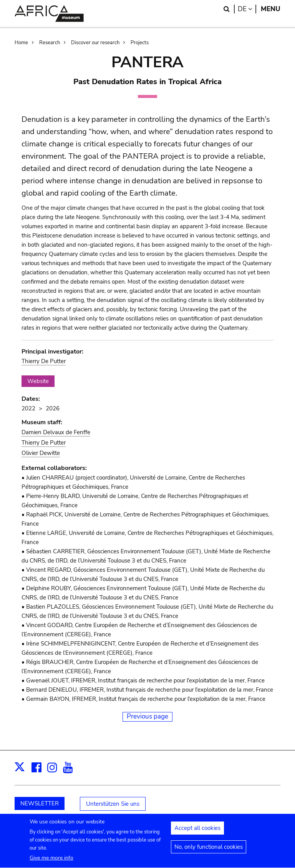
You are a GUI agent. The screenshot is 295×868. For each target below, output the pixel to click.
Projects (140, 43)
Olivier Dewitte (41, 453)
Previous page (147, 716)
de (247, 9)
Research (50, 43)
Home (21, 43)
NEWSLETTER (40, 803)
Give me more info (51, 862)
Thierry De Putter (44, 361)
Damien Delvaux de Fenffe (56, 432)
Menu (271, 9)
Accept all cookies (197, 833)
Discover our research (95, 43)
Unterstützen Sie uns (113, 804)
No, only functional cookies (209, 851)
